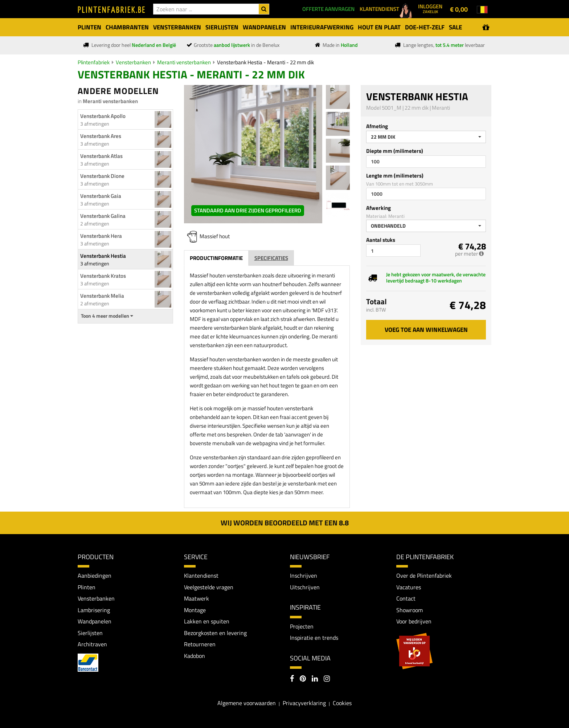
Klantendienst (201, 576)
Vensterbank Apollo (103, 116)
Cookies (342, 703)
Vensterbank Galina (103, 216)
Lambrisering (94, 610)
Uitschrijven (305, 587)
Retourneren (200, 644)
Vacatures (409, 587)
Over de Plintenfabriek (424, 576)
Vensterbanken (133, 62)
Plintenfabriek (94, 62)
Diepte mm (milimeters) (395, 151)
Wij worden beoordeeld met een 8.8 (285, 523)
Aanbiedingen (95, 576)
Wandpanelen (95, 622)
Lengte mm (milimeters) (395, 176)
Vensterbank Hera (101, 236)
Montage (195, 610)
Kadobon (195, 656)
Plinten (87, 587)
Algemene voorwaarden (247, 703)
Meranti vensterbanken (184, 62)
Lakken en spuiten (207, 622)
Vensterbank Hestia (103, 256)
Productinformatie (216, 258)
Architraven (92, 644)
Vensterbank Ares (101, 136)
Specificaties (271, 258)
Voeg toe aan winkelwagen (426, 330)
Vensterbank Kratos (103, 276)
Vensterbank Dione (102, 176)
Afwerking (378, 208)
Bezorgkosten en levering (215, 633)
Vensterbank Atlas (101, 156)
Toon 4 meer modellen (107, 316)
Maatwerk (197, 599)
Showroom (410, 610)
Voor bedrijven (414, 622)
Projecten (302, 626)
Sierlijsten (90, 633)
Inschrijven (304, 576)
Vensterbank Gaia (101, 196)
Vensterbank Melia (102, 296)
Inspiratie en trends (314, 638)
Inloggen (430, 8)
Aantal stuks (381, 240)
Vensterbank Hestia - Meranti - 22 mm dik (265, 62)
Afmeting (377, 126)
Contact (406, 599)
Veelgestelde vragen (209, 587)
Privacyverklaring (304, 703)
